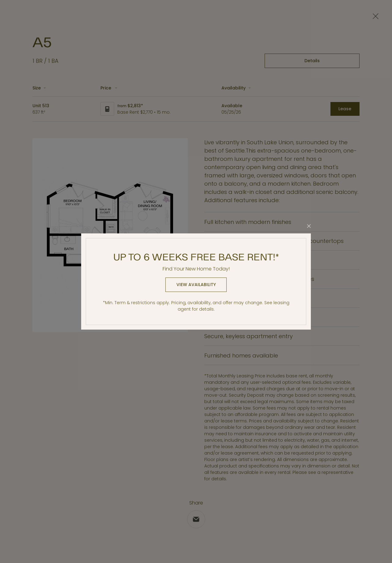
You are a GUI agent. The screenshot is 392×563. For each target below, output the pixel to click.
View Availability (196, 285)
